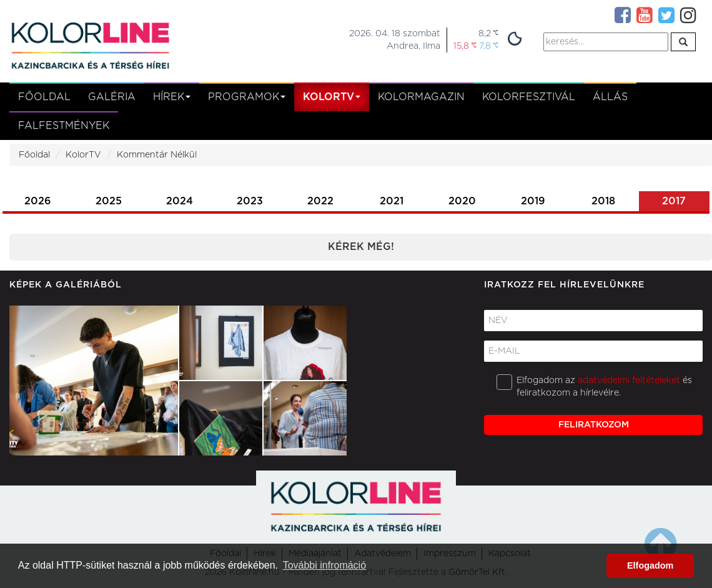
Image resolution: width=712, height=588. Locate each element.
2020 (462, 201)
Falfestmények (64, 126)
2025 (109, 201)
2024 (180, 201)
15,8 (465, 46)
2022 (320, 201)
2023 (250, 201)
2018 (603, 201)
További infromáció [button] (324, 565)
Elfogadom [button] (650, 566)
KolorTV (83, 155)
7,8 (489, 46)
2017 (674, 201)
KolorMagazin (421, 97)
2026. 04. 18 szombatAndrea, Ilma (395, 40)
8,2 (488, 33)
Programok (247, 97)
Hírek (172, 97)
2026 (38, 201)
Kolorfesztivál (529, 97)
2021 (392, 201)
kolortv (332, 97)
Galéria (112, 97)
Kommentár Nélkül (157, 155)
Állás (610, 97)
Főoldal (44, 97)
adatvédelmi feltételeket (629, 381)
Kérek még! (361, 247)
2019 (533, 201)
